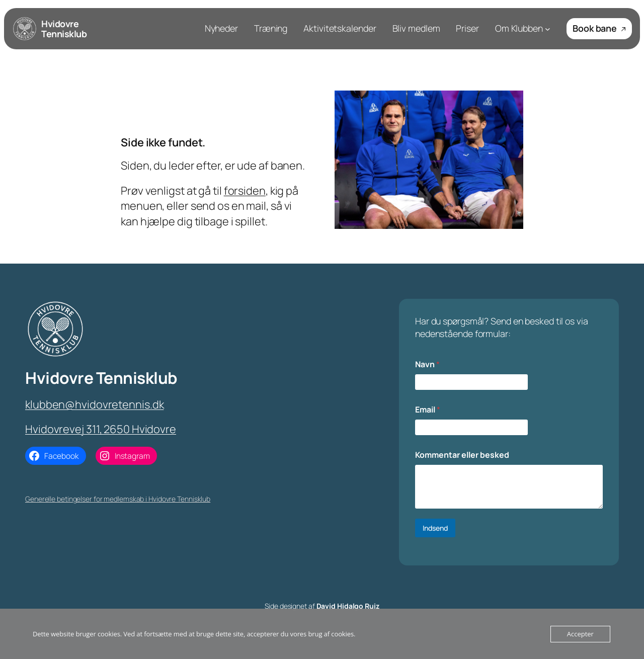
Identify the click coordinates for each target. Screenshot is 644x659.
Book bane (599, 28)
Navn (427, 364)
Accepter (580, 634)
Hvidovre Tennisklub (64, 29)
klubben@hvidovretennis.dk (95, 404)
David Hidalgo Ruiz (348, 606)
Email (428, 410)
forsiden (245, 191)
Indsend (435, 528)
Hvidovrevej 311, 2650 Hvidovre (101, 429)
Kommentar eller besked (462, 455)
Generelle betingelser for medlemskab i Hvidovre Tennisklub (118, 499)
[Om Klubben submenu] (548, 29)
